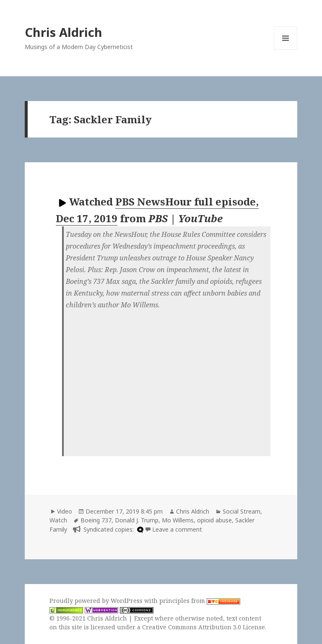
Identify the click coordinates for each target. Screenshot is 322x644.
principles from (200, 601)
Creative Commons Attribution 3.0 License (204, 627)
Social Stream (241, 511)
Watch (58, 520)
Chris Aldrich (64, 32)
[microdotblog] (139, 529)
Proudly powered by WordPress (97, 601)
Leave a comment (177, 529)
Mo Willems (178, 520)
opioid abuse (214, 520)
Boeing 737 (96, 520)
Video (65, 511)
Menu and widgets (286, 50)
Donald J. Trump (137, 520)
